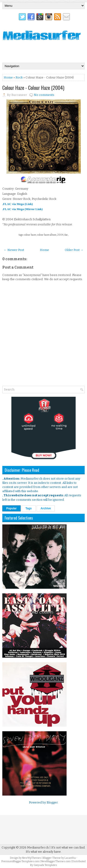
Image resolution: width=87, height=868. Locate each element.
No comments (44, 95)
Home (8, 77)
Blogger (52, 802)
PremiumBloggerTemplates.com (20, 861)
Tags (29, 508)
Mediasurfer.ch (38, 847)
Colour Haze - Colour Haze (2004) (33, 88)
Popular (11, 508)
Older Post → (74, 250)
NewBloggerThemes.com (56, 861)
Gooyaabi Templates (45, 865)
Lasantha (70, 858)
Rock (19, 77)
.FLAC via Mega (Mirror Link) (23, 209)
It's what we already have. (44, 852)
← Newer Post (14, 250)
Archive (46, 508)
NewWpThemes (32, 858)
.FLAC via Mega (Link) (18, 204)
